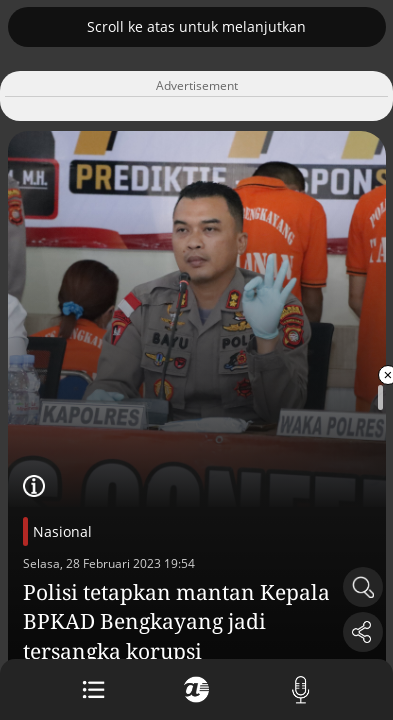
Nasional (62, 531)
